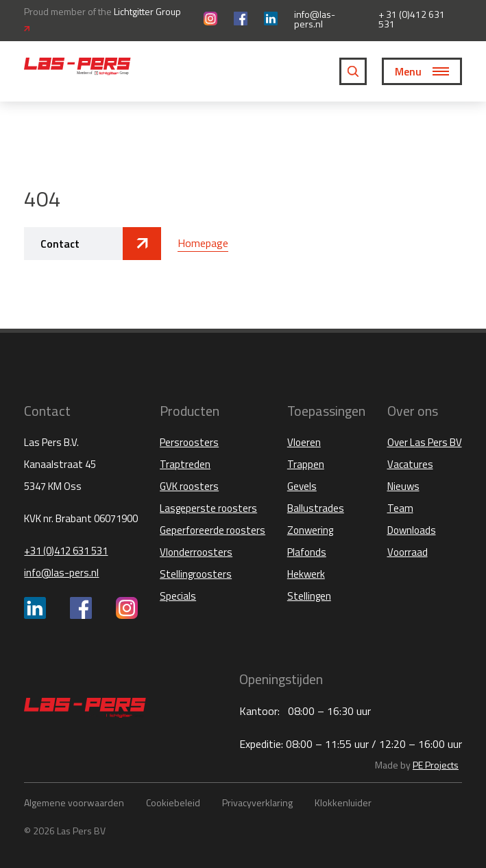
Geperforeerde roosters (212, 530)
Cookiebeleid (173, 802)
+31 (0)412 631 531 (66, 551)
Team (400, 508)
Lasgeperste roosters (208, 508)
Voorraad (408, 552)
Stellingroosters (196, 574)
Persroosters (189, 442)
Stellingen (309, 596)
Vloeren (304, 442)
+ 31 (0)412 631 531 (412, 19)
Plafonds (307, 552)
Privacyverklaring (257, 802)
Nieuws (403, 486)
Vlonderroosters (196, 552)
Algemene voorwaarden (74, 802)
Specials (178, 596)
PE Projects (436, 765)
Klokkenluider (343, 802)
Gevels (302, 486)
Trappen (306, 464)
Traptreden (185, 464)
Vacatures (410, 464)
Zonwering (310, 530)
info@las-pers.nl (315, 19)
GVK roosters (189, 486)
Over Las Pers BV (425, 442)
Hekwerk (306, 574)
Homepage (203, 243)
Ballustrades (316, 508)
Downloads (412, 530)
